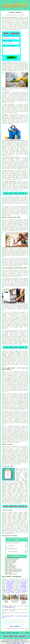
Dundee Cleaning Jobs (10, 607)
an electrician (23, 583)
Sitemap (3, 633)
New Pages (8, 633)
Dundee (17, 351)
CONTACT (22, 10)
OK (23, 643)
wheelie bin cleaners (23, 590)
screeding (18, 593)
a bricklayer (23, 585)
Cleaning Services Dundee (10, 536)
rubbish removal (10, 583)
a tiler (8, 593)
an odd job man (9, 587)
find (6, 512)
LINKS (16, 10)
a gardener (23, 591)
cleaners (4, 27)
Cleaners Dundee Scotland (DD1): (10, 17)
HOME (13, 10)
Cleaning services (7, 521)
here (13, 533)
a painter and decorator (13, 589)
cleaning (20, 62)
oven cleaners (23, 588)
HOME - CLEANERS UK (15, 626)
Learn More (16, 643)
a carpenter (11, 591)
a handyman (9, 585)
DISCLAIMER (26, 10)
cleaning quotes (10, 532)
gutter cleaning (11, 582)
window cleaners (10, 584)
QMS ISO (19, 166)
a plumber (24, 584)
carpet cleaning (23, 587)
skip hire (24, 582)
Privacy (27, 633)
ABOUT (19, 10)
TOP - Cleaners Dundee (8, 616)
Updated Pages (15, 633)
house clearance (10, 588)
